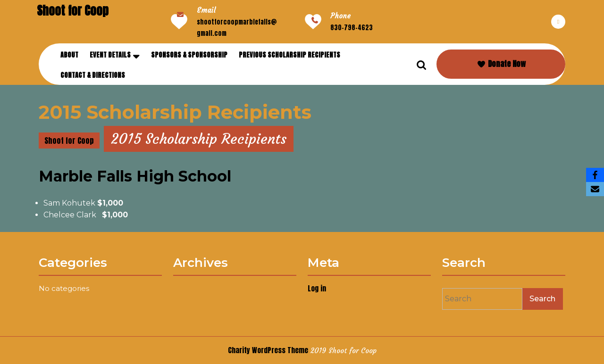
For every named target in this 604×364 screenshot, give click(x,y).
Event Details (110, 55)
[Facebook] (595, 175)
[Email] (595, 189)
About (69, 55)
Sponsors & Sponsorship (189, 55)
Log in (318, 288)
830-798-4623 (352, 28)
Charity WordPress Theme (268, 350)
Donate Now (501, 64)
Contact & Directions (93, 75)
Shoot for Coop (73, 11)
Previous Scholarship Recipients (289, 55)
